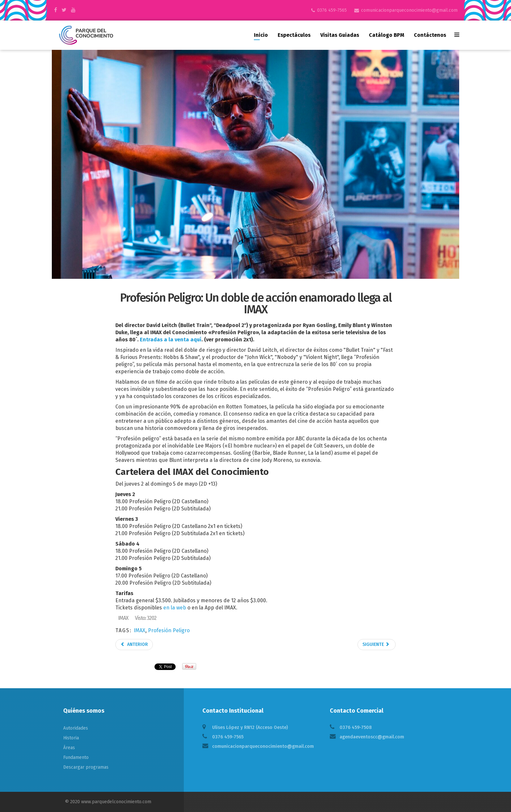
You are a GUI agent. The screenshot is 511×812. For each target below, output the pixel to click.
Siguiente (376, 644)
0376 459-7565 (332, 10)
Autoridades (76, 728)
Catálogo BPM (387, 35)
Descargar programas (86, 767)
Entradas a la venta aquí (171, 340)
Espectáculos (294, 35)
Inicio (261, 35)
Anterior (134, 644)
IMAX (139, 630)
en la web (175, 608)
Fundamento (76, 757)
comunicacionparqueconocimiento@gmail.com (409, 10)
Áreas (69, 748)
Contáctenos (430, 35)
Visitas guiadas (340, 35)
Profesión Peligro (169, 630)
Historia (71, 738)
